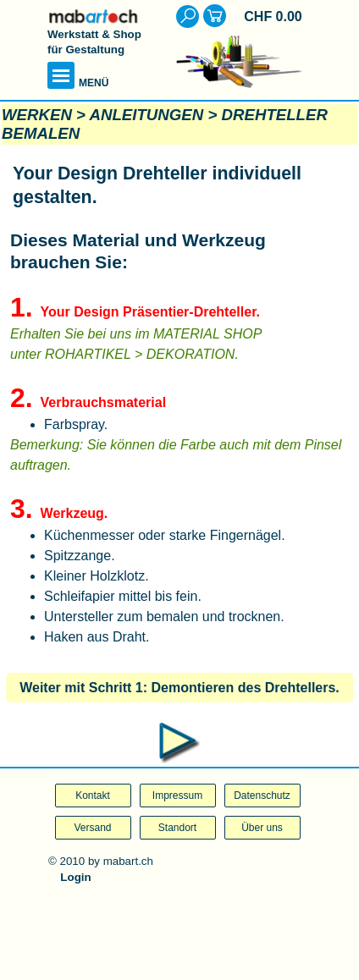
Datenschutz (262, 796)
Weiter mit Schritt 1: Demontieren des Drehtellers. (179, 688)
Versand (92, 828)
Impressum (177, 796)
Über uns (262, 828)
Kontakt (93, 796)
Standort (177, 828)
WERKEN (37, 115)
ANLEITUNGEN (147, 115)
